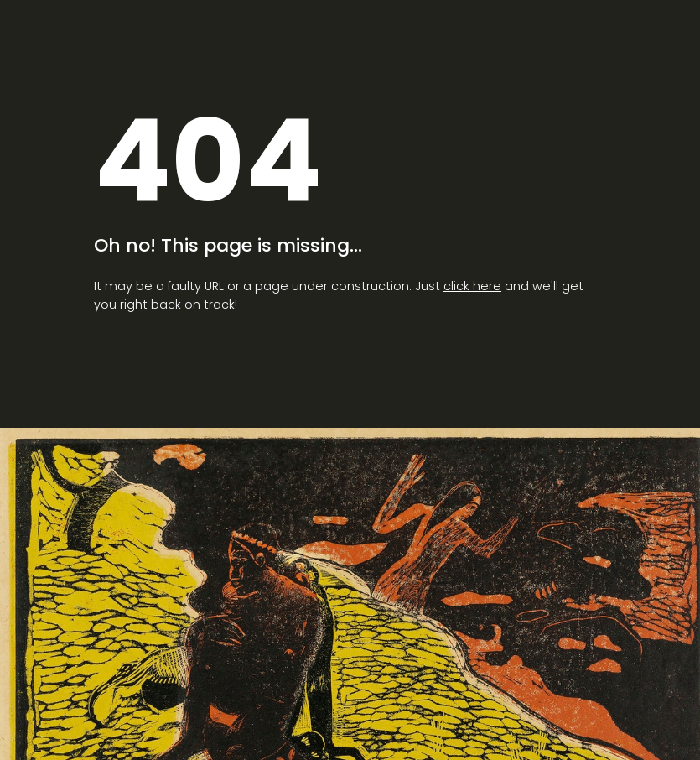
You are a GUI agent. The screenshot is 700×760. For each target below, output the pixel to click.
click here (472, 286)
